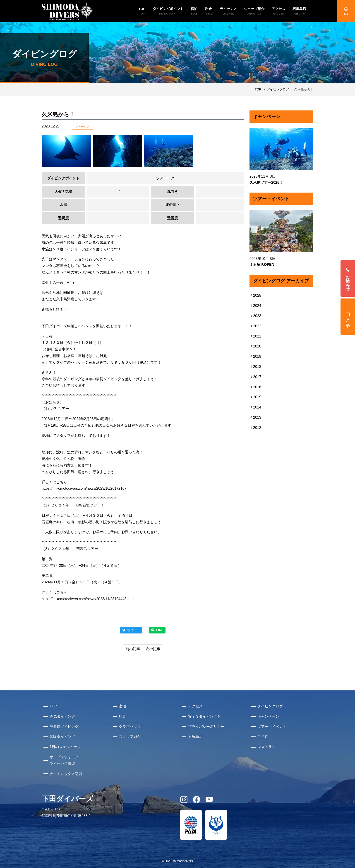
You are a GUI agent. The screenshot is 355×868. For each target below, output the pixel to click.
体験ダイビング (62, 737)
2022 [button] (255, 326)
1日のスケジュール (65, 747)
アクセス (195, 706)
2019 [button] (255, 356)
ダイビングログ (278, 89)
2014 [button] (255, 407)
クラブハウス (130, 727)
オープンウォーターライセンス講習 (66, 760)
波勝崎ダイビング (64, 727)
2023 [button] (255, 316)
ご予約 (348, 317)
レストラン (266, 747)
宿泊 (122, 706)
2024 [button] (255, 306)
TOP (258, 89)
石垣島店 (195, 737)
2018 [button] (255, 367)
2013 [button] (255, 417)
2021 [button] (255, 336)
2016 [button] (255, 387)
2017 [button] (255, 377)
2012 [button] (255, 428)
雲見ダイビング (62, 716)
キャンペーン (268, 716)
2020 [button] (255, 346)
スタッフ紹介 (130, 737)
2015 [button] (255, 397)
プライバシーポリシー (206, 727)
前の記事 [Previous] (133, 649)
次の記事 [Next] (153, 649)
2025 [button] (255, 295)
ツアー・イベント (272, 727)
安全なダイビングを (204, 716)
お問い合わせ (348, 279)
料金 (122, 716)
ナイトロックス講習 (66, 774)
